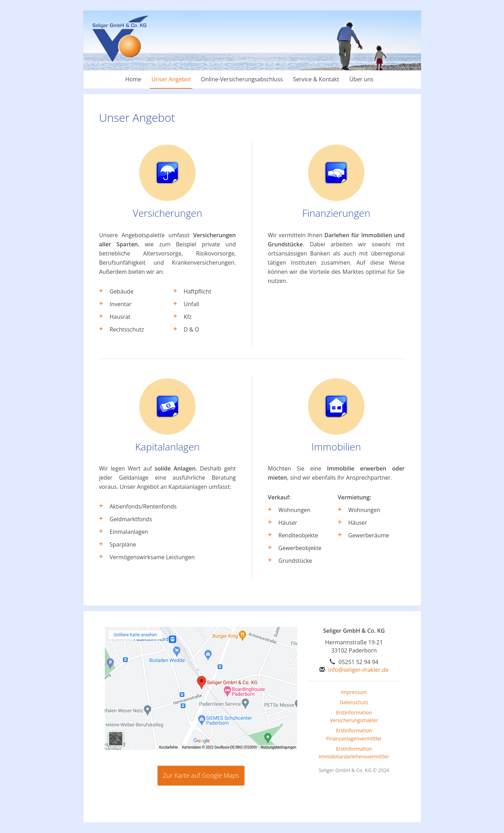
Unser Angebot (171, 79)
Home (133, 79)
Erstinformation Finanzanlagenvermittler (354, 734)
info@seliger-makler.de (358, 670)
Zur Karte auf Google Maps (201, 775)
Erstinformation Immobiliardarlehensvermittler (354, 753)
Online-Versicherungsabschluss (242, 79)
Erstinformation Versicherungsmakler (354, 717)
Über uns (361, 79)
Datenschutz (354, 702)
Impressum (354, 692)
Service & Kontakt (316, 79)
